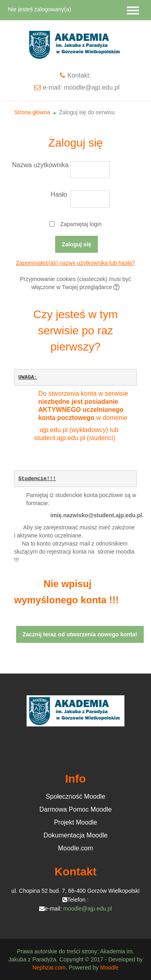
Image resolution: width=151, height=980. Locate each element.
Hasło (59, 194)
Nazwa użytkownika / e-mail (41, 165)
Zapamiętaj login (81, 224)
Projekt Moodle (75, 822)
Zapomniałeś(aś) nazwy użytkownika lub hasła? (76, 263)
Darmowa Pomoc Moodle (76, 809)
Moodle (110, 967)
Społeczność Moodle (76, 796)
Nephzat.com (49, 967)
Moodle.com (75, 848)
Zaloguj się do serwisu (87, 112)
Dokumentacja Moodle (75, 835)
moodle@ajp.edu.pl (88, 909)
